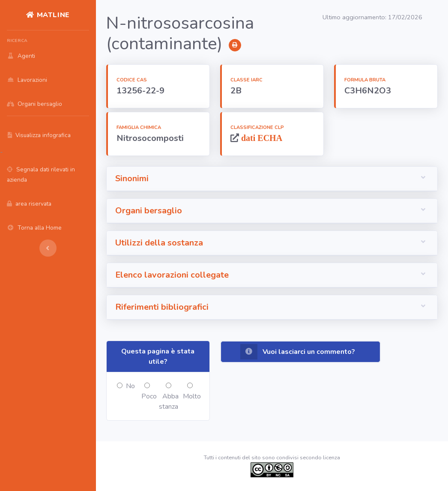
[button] (272, 179)
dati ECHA (261, 138)
